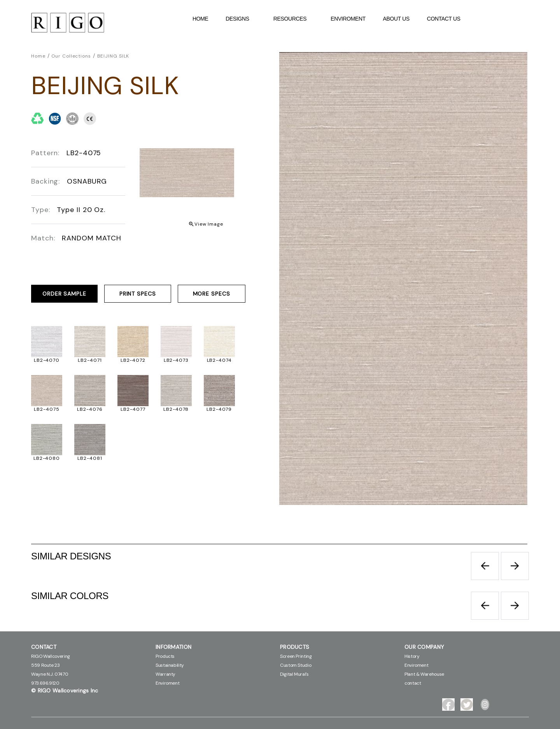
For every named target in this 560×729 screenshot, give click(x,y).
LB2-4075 (46, 409)
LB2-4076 (90, 409)
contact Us (444, 19)
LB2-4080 (47, 458)
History (412, 656)
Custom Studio (296, 665)
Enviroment (348, 19)
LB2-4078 (176, 409)
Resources (294, 19)
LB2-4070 (47, 360)
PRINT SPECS (138, 294)
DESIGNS (242, 19)
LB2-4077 (133, 409)
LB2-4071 (90, 360)
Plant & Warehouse (424, 674)
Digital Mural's (294, 674)
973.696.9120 (45, 683)
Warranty (165, 674)
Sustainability (170, 665)
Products (165, 656)
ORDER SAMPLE (64, 294)
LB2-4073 (176, 360)
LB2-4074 (219, 360)
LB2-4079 (219, 409)
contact (413, 683)
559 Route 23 (45, 665)
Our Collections (71, 56)
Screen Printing (296, 656)
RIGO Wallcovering (51, 656)
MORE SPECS (212, 294)
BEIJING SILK (113, 56)
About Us (396, 19)
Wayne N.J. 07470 (50, 674)
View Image (209, 224)
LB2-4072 (133, 360)
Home (200, 19)
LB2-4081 (90, 458)
